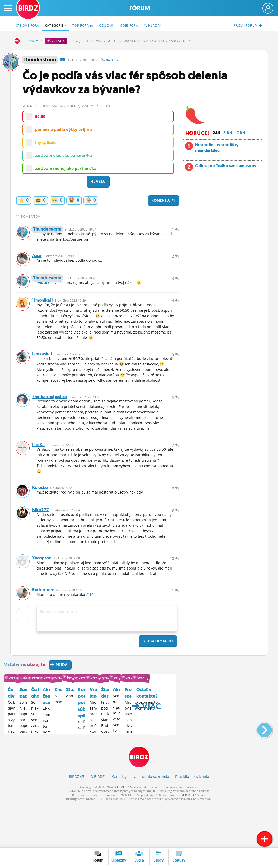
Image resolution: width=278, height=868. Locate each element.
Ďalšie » (110, 60)
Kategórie (56, 26)
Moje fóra (129, 26)
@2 (51, 294)
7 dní (242, 133)
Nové (27, 26)
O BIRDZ (98, 820)
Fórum (140, 8)
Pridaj (158, 684)
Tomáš (106, 839)
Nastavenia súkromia (151, 820)
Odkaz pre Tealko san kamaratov (226, 166)
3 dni (229, 133)
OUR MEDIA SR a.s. (126, 831)
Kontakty (119, 820)
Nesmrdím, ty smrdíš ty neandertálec (217, 148)
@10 (90, 638)
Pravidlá (192, 820)
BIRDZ (17, 41)
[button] (260, 770)
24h (217, 133)
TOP (83, 26)
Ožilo (106, 26)
